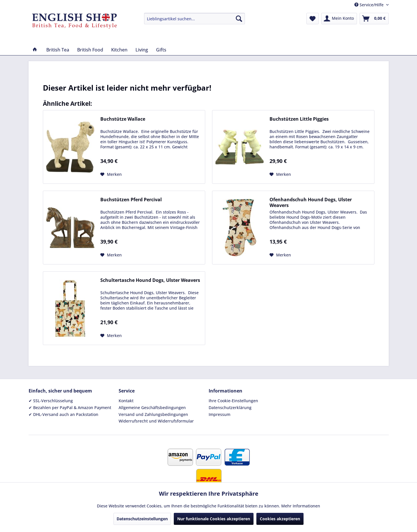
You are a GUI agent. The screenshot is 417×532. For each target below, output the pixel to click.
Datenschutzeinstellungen (142, 519)
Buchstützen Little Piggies (299, 119)
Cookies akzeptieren (280, 519)
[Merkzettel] (313, 19)
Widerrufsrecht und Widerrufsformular (156, 421)
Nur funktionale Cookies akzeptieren (214, 519)
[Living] (142, 50)
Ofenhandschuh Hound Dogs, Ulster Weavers (311, 202)
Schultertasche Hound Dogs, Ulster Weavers (150, 280)
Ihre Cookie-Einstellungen (233, 401)
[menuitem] (194, 19)
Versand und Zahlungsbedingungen (153, 414)
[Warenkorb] (374, 19)
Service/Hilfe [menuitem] (370, 5)
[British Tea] (58, 50)
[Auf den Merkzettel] (111, 174)
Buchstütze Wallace (123, 119)
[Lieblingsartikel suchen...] (194, 19)
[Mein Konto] (339, 19)
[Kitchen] (119, 50)
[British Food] (90, 50)
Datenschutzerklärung (230, 408)
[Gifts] (161, 50)
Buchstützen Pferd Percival (131, 200)
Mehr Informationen (301, 506)
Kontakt (126, 401)
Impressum (220, 414)
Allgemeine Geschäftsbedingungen (152, 408)
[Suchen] (239, 19)
